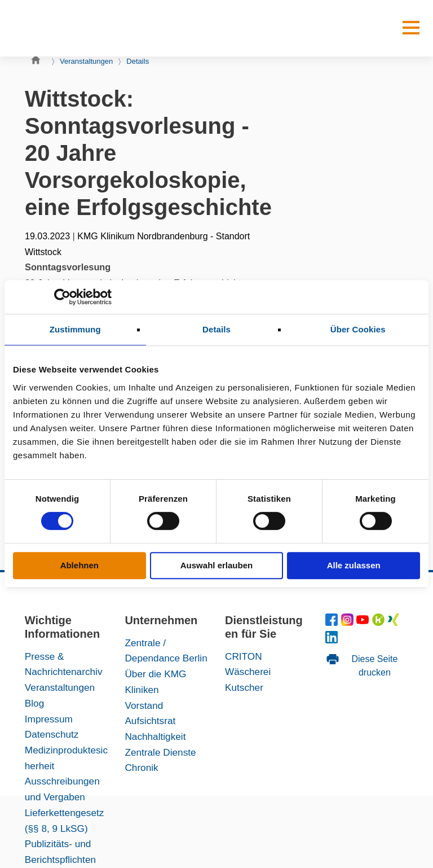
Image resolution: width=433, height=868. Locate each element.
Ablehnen (79, 565)
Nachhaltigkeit (155, 737)
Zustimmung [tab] (75, 329)
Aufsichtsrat (150, 721)
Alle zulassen (354, 565)
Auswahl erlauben (216, 565)
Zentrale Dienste (160, 752)
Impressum (49, 719)
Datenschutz (52, 734)
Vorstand (144, 705)
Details (138, 61)
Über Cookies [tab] (358, 329)
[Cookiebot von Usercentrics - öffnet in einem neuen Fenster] (62, 297)
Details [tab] (216, 329)
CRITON (244, 656)
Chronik (141, 768)
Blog (34, 703)
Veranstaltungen (86, 61)
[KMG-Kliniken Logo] (64, 28)
